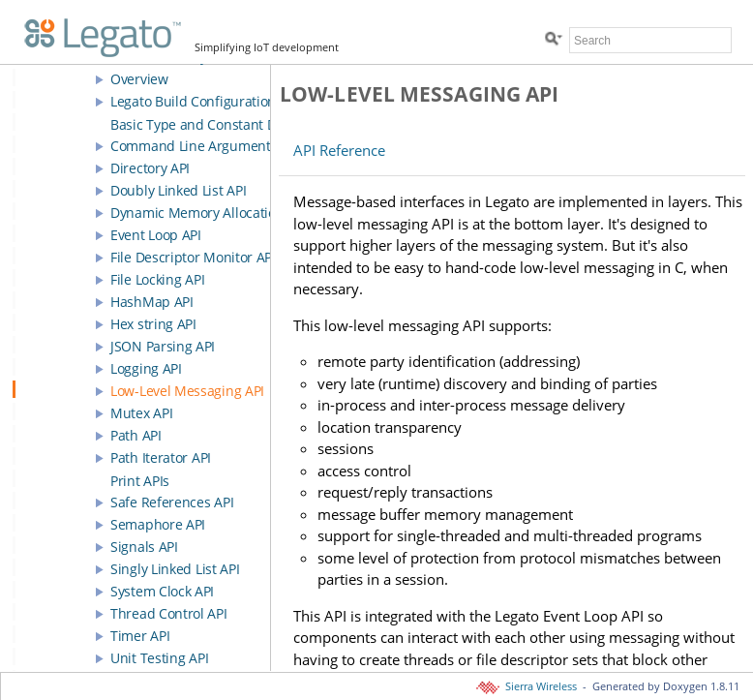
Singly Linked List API (175, 569)
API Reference (339, 150)
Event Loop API (156, 235)
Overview (139, 79)
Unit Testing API (159, 658)
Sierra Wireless (528, 686)
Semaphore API (158, 524)
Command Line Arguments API (205, 146)
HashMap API (152, 302)
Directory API (150, 168)
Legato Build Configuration (193, 101)
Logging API (146, 368)
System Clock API (162, 591)
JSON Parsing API (163, 346)
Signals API (144, 547)
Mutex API (141, 413)
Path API (136, 435)
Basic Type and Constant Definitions (223, 124)
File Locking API (157, 279)
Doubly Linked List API (178, 190)
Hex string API (153, 324)
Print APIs (140, 481)
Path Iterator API (161, 457)
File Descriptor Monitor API (193, 257)
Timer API (140, 636)
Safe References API (172, 502)
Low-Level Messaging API (187, 391)
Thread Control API (169, 613)
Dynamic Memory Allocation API (209, 213)
